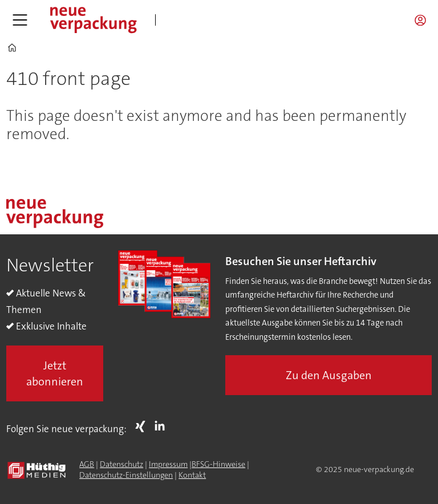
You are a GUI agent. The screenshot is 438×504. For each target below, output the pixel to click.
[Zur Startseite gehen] (93, 20)
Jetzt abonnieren (55, 373)
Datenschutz (121, 464)
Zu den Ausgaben (329, 375)
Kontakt (192, 475)
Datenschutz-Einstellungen (126, 475)
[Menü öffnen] (20, 20)
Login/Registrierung (423, 20)
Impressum (168, 464)
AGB (87, 464)
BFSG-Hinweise (218, 464)
